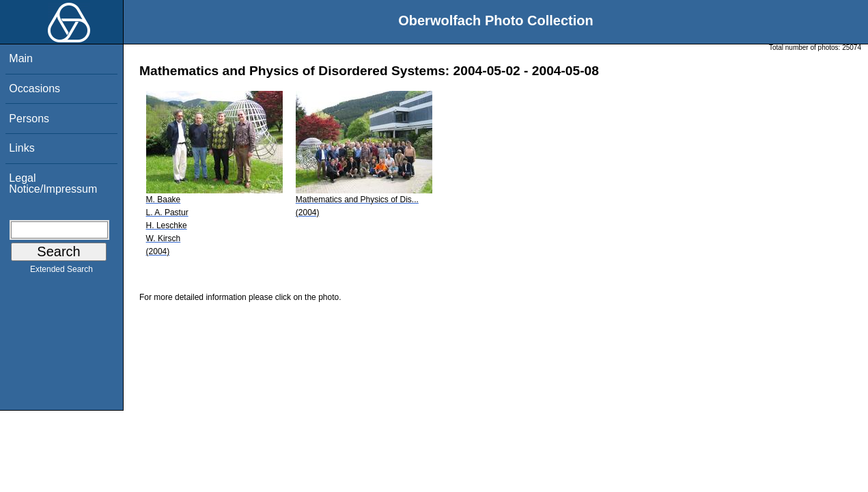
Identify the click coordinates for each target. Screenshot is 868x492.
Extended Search (61, 272)
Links (22, 148)
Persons (29, 119)
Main (21, 58)
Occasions (34, 88)
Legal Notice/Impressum (53, 183)
